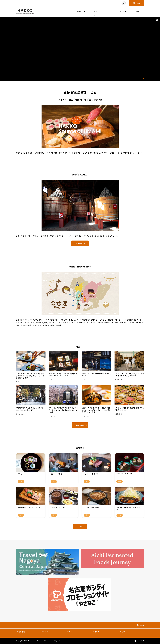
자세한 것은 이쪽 (80, 243)
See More (82, 425)
